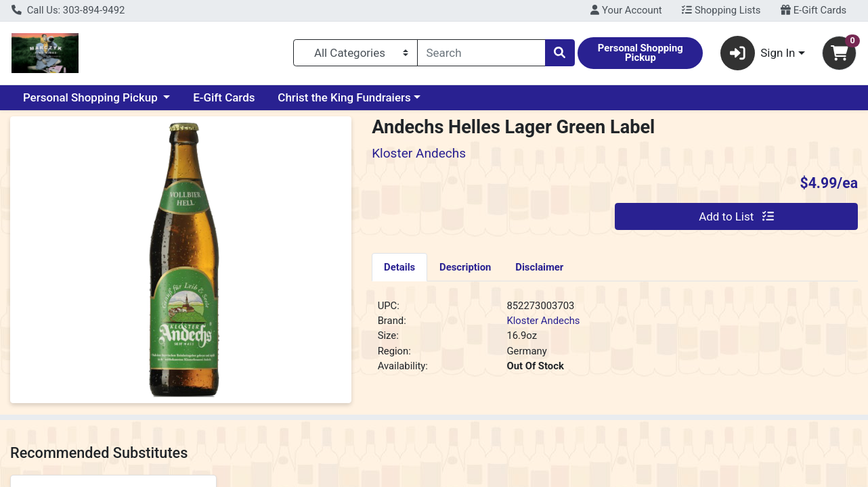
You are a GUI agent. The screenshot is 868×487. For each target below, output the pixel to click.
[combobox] (481, 53)
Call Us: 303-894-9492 (68, 10)
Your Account (626, 10)
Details (399, 267)
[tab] (399, 266)
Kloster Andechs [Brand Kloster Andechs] (543, 321)
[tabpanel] (615, 342)
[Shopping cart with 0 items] (839, 53)
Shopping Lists (721, 10)
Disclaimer (539, 267)
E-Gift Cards (813, 10)
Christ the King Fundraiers (344, 97)
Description (465, 267)
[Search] (481, 53)
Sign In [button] (758, 53)
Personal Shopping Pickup (92, 97)
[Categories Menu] (355, 53)
